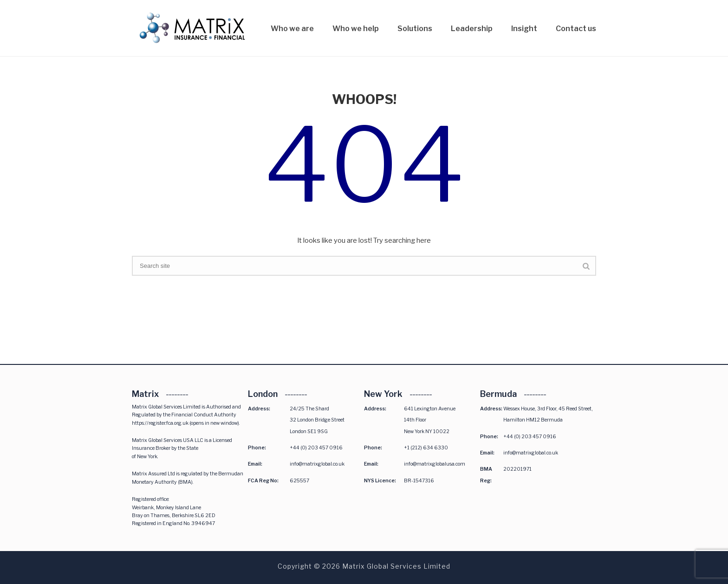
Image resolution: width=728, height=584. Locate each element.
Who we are (292, 29)
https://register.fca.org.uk (160, 423)
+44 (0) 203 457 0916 (316, 448)
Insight (524, 29)
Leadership (472, 29)
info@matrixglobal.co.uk (317, 464)
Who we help (356, 29)
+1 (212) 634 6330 (426, 448)
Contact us (576, 29)
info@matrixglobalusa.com (435, 464)
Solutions (415, 29)
